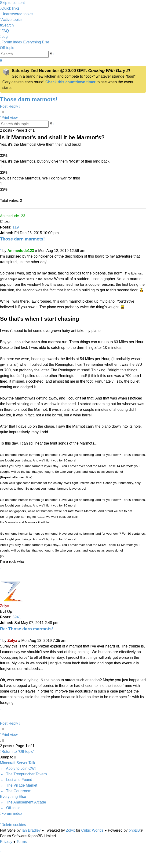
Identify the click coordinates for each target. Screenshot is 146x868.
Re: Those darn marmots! (27, 629)
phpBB (134, 830)
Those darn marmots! (29, 99)
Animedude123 (13, 216)
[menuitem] (17, 14)
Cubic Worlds (92, 830)
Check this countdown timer (70, 82)
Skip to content (12, 3)
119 (16, 227)
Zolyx (4, 606)
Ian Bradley (31, 830)
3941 (17, 617)
